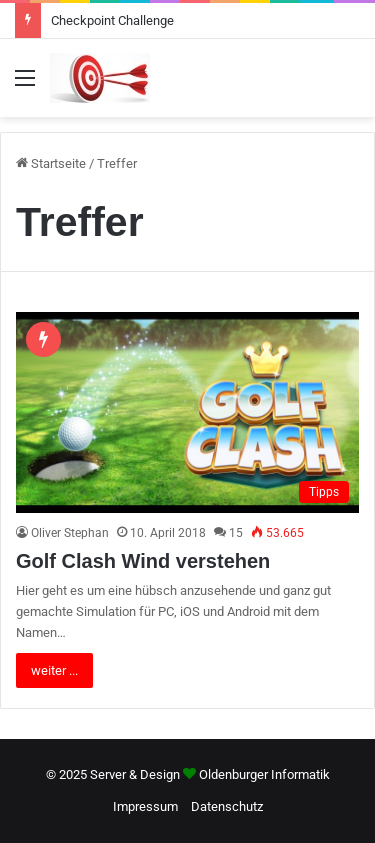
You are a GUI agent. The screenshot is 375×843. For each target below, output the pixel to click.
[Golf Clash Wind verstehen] (187, 412)
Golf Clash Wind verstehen (143, 561)
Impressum (145, 806)
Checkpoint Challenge (112, 20)
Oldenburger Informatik (264, 774)
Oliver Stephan (70, 533)
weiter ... (54, 670)
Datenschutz (227, 806)
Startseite (51, 163)
